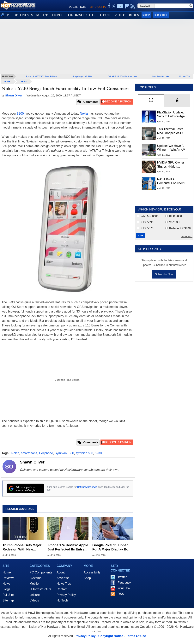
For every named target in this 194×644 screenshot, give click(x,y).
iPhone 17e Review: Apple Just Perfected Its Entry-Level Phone (68, 547)
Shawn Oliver (32, 462)
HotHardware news (87, 487)
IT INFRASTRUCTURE (82, 15)
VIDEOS (120, 15)
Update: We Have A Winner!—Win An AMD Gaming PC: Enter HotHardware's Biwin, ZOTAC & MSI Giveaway (172, 148)
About (61, 572)
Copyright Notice (111, 636)
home (7, 81)
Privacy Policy (66, 595)
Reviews (8, 578)
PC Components (41, 572)
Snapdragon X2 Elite (82, 76)
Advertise (63, 578)
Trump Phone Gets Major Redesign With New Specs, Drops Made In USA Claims (22, 547)
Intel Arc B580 (148, 216)
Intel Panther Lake (161, 76)
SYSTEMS (42, 15)
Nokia (84, 114)
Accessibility (92, 572)
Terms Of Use (136, 636)
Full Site (8, 595)
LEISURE (106, 15)
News (24, 81)
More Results (187, 236)
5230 (98, 453)
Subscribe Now (164, 274)
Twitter (122, 577)
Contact (62, 589)
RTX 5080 (173, 216)
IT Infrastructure (41, 589)
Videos (34, 600)
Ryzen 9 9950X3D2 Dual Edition (41, 76)
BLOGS (134, 15)
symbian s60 (84, 453)
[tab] (151, 100)
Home (7, 572)
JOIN (83, 7)
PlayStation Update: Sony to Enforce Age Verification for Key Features (171, 115)
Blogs (6, 589)
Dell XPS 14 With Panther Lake (122, 76)
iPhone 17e (184, 76)
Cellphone (46, 453)
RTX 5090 (145, 222)
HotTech (62, 600)
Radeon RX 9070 (178, 228)
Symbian (61, 453)
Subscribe (161, 15)
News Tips (64, 584)
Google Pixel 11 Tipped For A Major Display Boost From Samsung (113, 547)
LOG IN (74, 7)
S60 (71, 453)
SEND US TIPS (98, 7)
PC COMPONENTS (20, 15)
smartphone (29, 453)
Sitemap (8, 600)
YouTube (124, 588)
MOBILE (58, 15)
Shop (146, 15)
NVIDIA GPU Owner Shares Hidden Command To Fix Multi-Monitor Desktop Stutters (173, 165)
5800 (20, 114)
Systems (36, 578)
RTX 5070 (145, 228)
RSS (121, 594)
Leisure (35, 595)
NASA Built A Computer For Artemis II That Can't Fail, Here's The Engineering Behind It (172, 181)
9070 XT (173, 222)
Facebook (124, 583)
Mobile (34, 584)
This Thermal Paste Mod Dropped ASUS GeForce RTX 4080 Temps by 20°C (171, 131)
